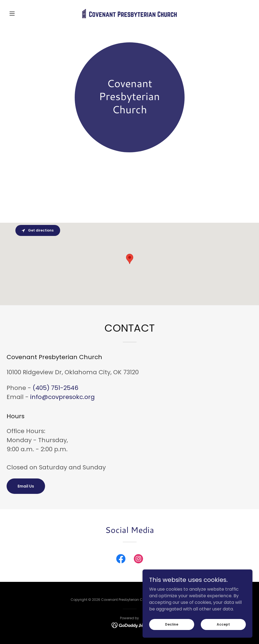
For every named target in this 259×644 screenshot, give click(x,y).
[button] (25, 13)
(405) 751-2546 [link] (55, 388)
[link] (129, 13)
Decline (172, 624)
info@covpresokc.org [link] (62, 397)
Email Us (26, 486)
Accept (223, 624)
